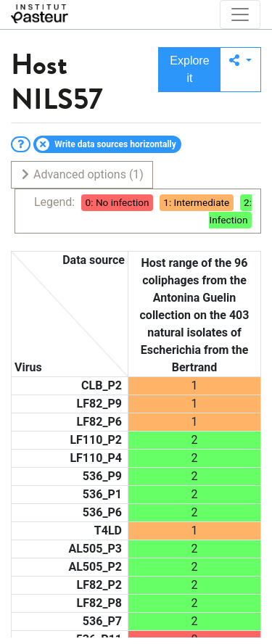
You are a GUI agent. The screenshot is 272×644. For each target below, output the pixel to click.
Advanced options (82, 174)
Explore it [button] (189, 69)
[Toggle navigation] (240, 15)
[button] (240, 70)
